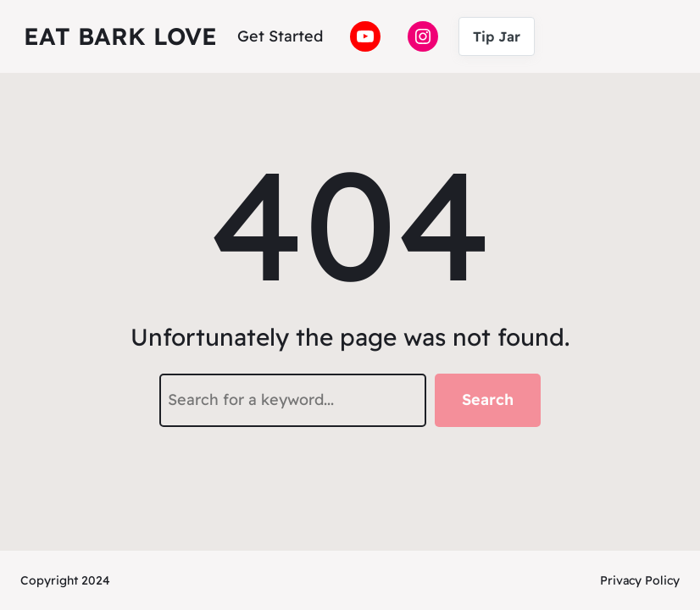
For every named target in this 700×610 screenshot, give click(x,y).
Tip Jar (497, 36)
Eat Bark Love (120, 36)
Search (488, 399)
